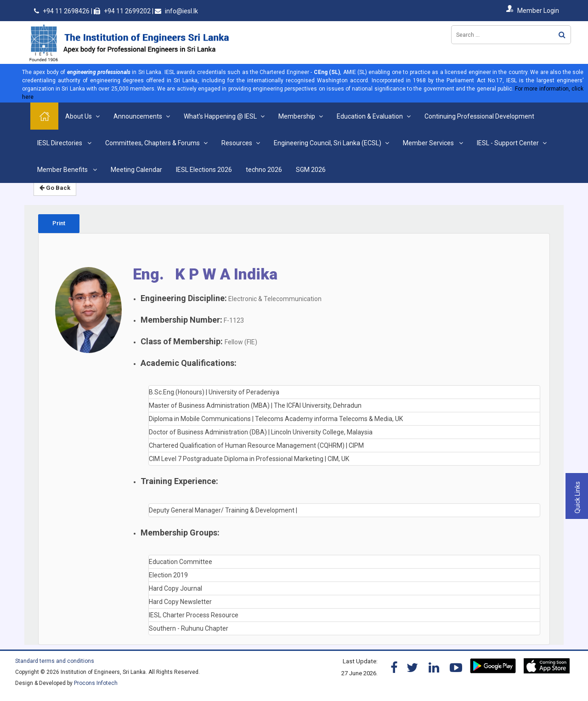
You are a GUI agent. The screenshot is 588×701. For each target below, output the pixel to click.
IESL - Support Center (508, 143)
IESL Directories (60, 143)
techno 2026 (264, 170)
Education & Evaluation (370, 116)
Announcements (138, 116)
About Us (79, 116)
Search (562, 35)
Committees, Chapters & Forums (153, 143)
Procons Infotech (96, 683)
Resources (237, 143)
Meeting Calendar (136, 170)
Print (59, 223)
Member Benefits (63, 170)
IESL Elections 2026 (204, 170)
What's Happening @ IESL (220, 116)
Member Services (429, 143)
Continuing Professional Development (479, 116)
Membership (297, 116)
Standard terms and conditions (55, 661)
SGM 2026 (311, 170)
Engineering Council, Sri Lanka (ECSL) (328, 143)
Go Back (55, 188)
